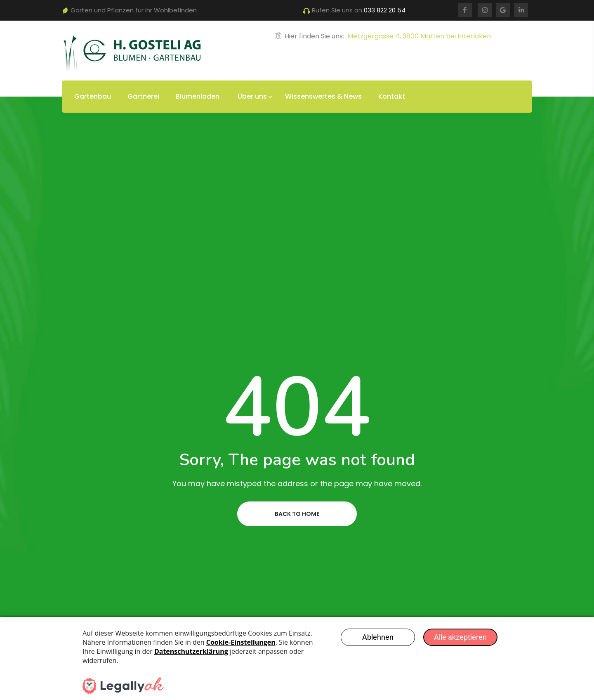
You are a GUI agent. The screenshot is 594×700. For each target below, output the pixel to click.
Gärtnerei (143, 96)
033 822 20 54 (385, 10)
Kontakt (392, 96)
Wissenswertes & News (323, 96)
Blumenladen (198, 96)
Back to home (297, 514)
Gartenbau (93, 96)
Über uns (252, 96)
